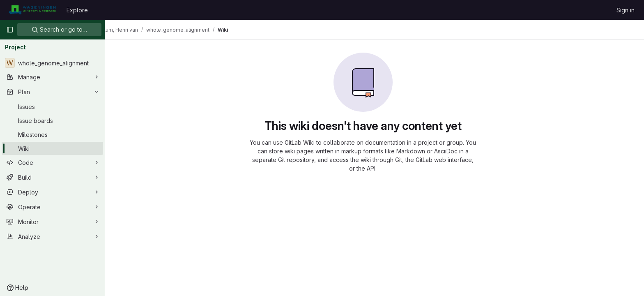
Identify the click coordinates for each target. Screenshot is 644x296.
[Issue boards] (52, 120)
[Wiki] (52, 148)
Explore (77, 10)
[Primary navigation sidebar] (10, 30)
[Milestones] (52, 134)
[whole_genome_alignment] (52, 63)
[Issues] (52, 106)
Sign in (626, 10)
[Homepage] (32, 10)
